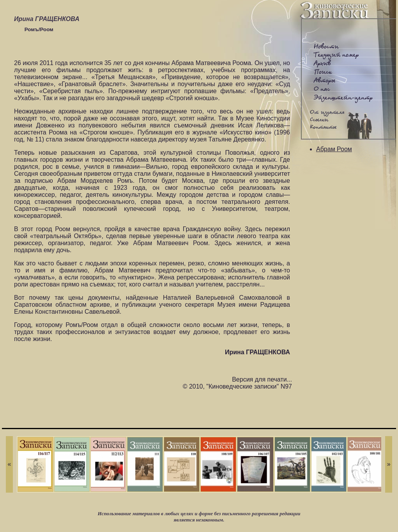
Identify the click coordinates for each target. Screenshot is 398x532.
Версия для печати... (262, 379)
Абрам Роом (334, 149)
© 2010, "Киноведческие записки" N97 (237, 386)
